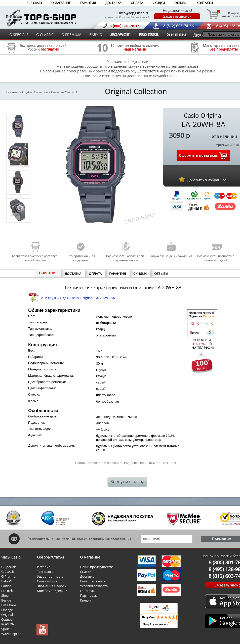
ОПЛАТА (137, 3)
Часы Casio (11, 557)
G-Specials (9, 567)
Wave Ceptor (11, 634)
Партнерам (89, 595)
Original (7, 615)
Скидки (86, 572)
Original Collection (35, 92)
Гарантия (87, 591)
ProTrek (7, 591)
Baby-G (7, 581)
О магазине (90, 557)
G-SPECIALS (19, 35)
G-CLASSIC (45, 35)
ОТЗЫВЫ (181, 3)
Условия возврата (94, 586)
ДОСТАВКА (113, 3)
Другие (200, 35)
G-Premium (10, 576)
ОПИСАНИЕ (48, 273)
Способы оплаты (93, 581)
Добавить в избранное (207, 180)
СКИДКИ (159, 3)
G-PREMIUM (71, 35)
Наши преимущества (97, 567)
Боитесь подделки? (52, 591)
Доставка (87, 576)
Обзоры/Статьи (50, 557)
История (44, 567)
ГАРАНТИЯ (88, 3)
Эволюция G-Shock (52, 586)
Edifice (6, 586)
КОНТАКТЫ (205, 3)
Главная (12, 92)
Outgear (7, 619)
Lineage (7, 610)
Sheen (6, 595)
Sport (5, 629)
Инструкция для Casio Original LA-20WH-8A (78, 298)
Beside (6, 600)
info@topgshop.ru (134, 13)
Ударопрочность (50, 576)
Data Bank (9, 605)
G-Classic (8, 572)
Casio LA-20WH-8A (64, 92)
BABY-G (96, 35)
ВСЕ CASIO (34, 3)
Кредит (86, 600)
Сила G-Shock (47, 581)
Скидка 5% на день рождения (170, 256)
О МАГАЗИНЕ (61, 3)
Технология (46, 572)
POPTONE (9, 624)
